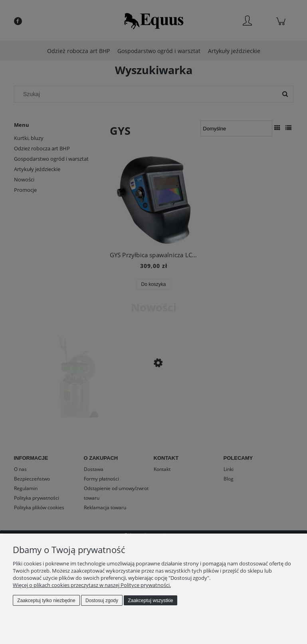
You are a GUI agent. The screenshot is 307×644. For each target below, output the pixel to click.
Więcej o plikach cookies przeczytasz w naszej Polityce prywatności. (92, 585)
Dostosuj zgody (102, 601)
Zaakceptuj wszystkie (150, 601)
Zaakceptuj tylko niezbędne (46, 601)
